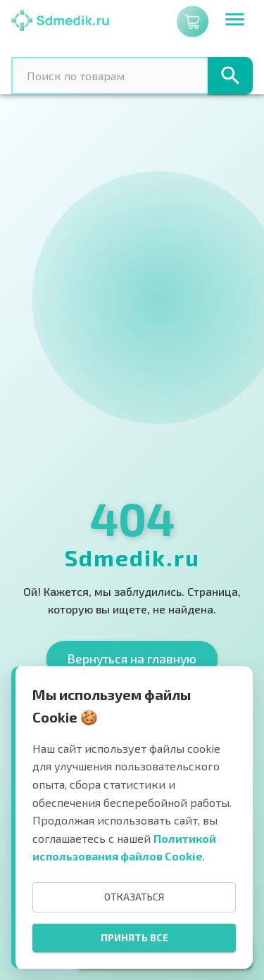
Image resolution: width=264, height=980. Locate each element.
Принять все (134, 937)
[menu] (235, 21)
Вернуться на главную (132, 658)
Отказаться (134, 897)
